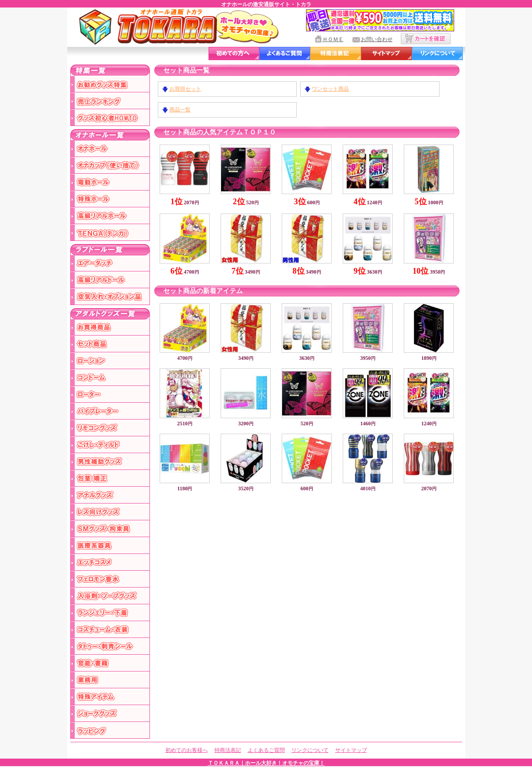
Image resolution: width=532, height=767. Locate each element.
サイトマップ (351, 750)
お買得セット (185, 89)
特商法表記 (228, 750)
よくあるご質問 (266, 750)
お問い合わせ (377, 39)
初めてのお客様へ (187, 750)
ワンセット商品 (330, 89)
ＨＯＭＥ (333, 39)
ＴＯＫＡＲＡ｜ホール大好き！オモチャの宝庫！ (266, 763)
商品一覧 (180, 110)
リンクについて (310, 750)
